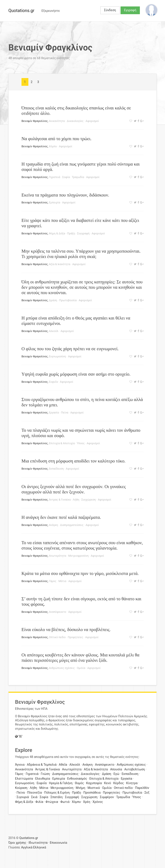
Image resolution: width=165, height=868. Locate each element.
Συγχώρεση (89, 500)
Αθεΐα (63, 765)
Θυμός (79, 783)
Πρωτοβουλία (68, 300)
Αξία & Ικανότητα (60, 264)
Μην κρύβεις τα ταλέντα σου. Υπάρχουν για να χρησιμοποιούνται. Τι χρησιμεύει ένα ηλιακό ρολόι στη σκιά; (81, 254)
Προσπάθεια (92, 793)
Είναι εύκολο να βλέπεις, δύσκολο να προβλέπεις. (66, 629)
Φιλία (39, 802)
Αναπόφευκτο (58, 612)
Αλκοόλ (54, 331)
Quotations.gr (21, 11)
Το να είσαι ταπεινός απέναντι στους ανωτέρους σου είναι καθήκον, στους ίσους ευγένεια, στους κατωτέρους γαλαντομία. (82, 545)
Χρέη (87, 802)
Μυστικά (94, 788)
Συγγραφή (83, 233)
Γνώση (45, 774)
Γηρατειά (55, 177)
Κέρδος (118, 783)
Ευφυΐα (53, 382)
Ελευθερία (43, 779)
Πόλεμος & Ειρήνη (57, 793)
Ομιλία (81, 668)
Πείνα (65, 412)
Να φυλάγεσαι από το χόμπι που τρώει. (57, 139)
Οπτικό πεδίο (57, 637)
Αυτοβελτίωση (135, 769)
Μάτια (62, 581)
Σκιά (34, 797)
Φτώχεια (52, 802)
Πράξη (71, 233)
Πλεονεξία (34, 793)
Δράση (53, 300)
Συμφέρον (107, 797)
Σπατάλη (57, 797)
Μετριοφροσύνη (79, 556)
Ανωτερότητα (58, 556)
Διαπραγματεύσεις (72, 525)
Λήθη (76, 500)
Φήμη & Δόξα (57, 233)
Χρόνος (98, 802)
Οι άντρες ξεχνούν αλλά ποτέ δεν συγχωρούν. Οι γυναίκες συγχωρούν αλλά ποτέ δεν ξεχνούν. (74, 489)
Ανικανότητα (57, 121)
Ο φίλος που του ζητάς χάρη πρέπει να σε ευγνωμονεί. (70, 349)
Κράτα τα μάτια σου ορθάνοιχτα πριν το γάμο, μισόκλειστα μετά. (80, 573)
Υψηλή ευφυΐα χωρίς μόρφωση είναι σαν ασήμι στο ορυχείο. (76, 374)
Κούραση (21, 788)
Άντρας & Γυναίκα (60, 500)
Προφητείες (75, 637)
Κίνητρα (132, 783)
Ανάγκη (53, 525)
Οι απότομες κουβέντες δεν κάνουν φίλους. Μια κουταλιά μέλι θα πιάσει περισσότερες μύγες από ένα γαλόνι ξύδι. (80, 658)
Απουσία (116, 769)
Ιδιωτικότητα (38, 843)
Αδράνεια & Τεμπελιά (42, 765)
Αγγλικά (27, 847)
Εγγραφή (130, 10)
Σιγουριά (23, 797)
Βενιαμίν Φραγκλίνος (35, 121)
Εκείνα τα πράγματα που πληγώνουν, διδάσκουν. (65, 195)
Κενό (107, 783)
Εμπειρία (55, 202)
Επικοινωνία (59, 843)
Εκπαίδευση (56, 469)
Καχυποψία (94, 783)
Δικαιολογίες (75, 121)
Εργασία (54, 412)
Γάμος (53, 581)
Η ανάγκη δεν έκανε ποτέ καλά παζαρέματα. (61, 517)
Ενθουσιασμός (77, 779)
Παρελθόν (142, 788)
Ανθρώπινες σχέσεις (62, 668)
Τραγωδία (78, 177)
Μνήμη (81, 788)
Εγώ (116, 774)
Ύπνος (81, 443)
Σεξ (147, 793)
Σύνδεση (110, 10)
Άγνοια (20, 765)
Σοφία (66, 177)
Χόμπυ (53, 146)
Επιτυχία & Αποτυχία (62, 443)
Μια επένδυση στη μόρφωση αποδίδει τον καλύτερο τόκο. (73, 461)
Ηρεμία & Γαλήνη (61, 783)
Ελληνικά (40, 847)
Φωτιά (65, 802)
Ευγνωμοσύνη (58, 356)
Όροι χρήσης (17, 843)
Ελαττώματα (24, 779)
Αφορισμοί (92, 121)
